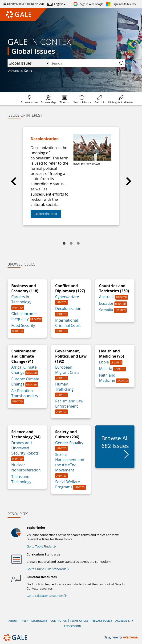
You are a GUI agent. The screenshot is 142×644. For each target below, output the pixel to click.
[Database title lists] (65, 99)
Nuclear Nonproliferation (26, 467)
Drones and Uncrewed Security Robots (25, 448)
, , (28, 63)
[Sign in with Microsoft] (122, 4)
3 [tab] (78, 243)
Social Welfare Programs (67, 484)
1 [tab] (64, 243)
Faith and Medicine (108, 378)
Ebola (104, 362)
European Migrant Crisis (67, 370)
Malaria (106, 369)
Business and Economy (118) (25, 288)
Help (25, 621)
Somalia (107, 310)
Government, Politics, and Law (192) (71, 356)
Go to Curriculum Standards (48, 569)
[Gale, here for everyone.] (122, 638)
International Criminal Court (68, 323)
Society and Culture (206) (67, 434)
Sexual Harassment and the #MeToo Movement (70, 462)
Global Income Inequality (24, 316)
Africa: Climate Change (24, 370)
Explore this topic (46, 214)
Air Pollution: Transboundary (25, 393)
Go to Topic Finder (41, 546)
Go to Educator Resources (47, 596)
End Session (73, 626)
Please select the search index (8, 59)
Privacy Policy (102, 621)
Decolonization (68, 309)
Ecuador (107, 303)
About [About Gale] (13, 621)
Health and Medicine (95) (112, 354)
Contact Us (59, 621)
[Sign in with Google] (88, 4)
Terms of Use (79, 621)
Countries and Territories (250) (114, 288)
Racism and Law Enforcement (69, 404)
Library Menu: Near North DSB (23, 4)
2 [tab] (71, 243)
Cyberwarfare (67, 297)
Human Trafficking (64, 387)
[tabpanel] (71, 176)
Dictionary (39, 621)
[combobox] (84, 63)
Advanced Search (21, 71)
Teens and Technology (21, 479)
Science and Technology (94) (26, 434)
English (59, 4)
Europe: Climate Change (25, 382)
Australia (107, 297)
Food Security (23, 325)
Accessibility (124, 621)
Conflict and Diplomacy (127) (70, 288)
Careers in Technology (21, 299)
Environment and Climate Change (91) (24, 356)
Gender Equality (69, 443)
